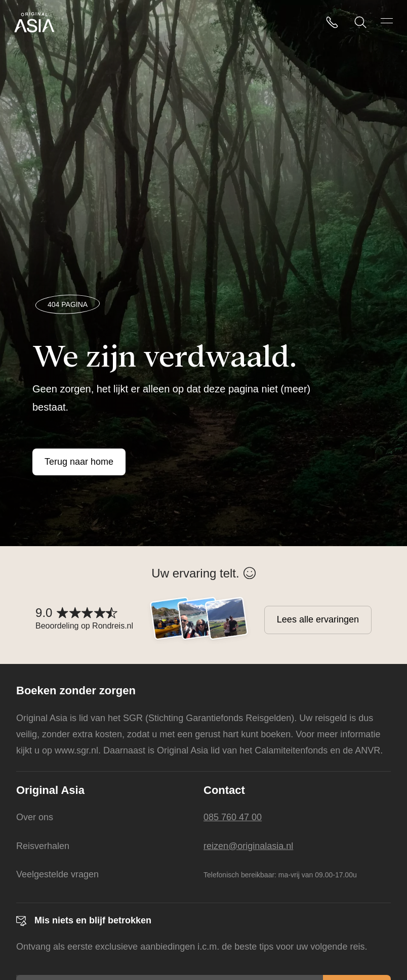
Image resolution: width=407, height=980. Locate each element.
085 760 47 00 (233, 817)
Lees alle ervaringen (318, 619)
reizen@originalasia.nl (248, 846)
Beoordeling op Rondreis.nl (84, 626)
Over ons (35, 817)
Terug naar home (79, 462)
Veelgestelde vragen (57, 874)
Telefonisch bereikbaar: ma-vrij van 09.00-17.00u (280, 875)
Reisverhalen (43, 846)
